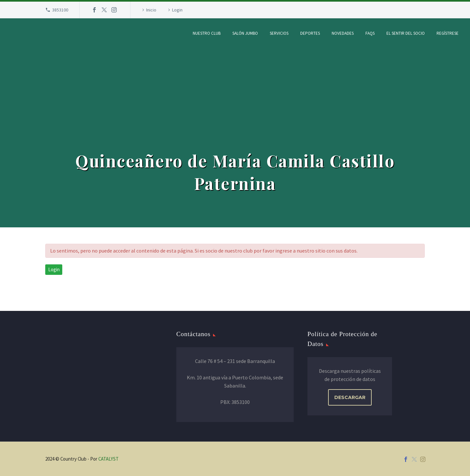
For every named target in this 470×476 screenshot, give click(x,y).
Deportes (310, 33)
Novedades (343, 33)
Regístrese (448, 33)
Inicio (151, 10)
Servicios (279, 33)
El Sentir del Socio (406, 33)
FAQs (370, 33)
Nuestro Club (207, 33)
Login (177, 10)
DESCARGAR (350, 397)
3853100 (60, 10)
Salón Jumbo (245, 33)
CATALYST (108, 459)
